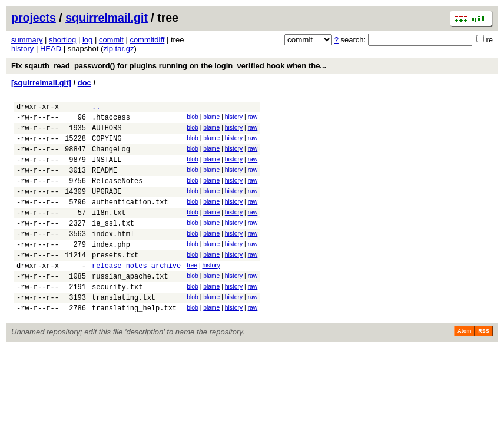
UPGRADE (107, 207)
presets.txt (115, 281)
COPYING (107, 145)
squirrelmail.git (107, 18)
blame (211, 119)
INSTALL (107, 170)
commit (111, 40)
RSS (484, 366)
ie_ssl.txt (113, 244)
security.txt (117, 318)
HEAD (51, 49)
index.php (111, 269)
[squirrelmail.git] (41, 83)
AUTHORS (107, 133)
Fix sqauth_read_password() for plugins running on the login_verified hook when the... (169, 66)
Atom (464, 366)
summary (27, 40)
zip (108, 49)
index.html (113, 256)
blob (193, 119)
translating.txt (124, 331)
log (87, 40)
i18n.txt (109, 232)
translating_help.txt (134, 343)
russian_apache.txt (130, 306)
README (105, 182)
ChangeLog (111, 158)
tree (192, 292)
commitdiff (147, 40)
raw (253, 119)
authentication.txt (130, 219)
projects (34, 18)
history (22, 49)
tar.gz (125, 49)
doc (84, 83)
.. (96, 108)
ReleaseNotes (117, 195)
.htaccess (111, 120)
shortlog (62, 40)
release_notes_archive (136, 294)
